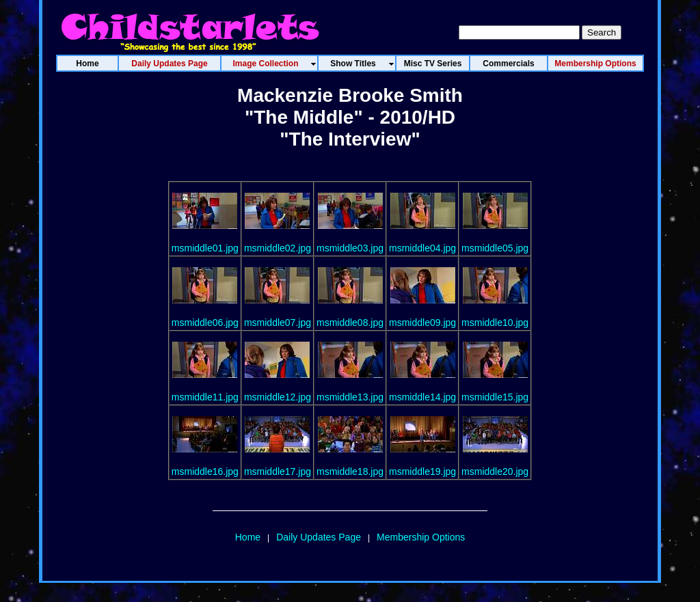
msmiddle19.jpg (422, 471)
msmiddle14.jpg (422, 397)
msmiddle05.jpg (495, 248)
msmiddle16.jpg (205, 471)
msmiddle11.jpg (205, 397)
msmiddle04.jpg (422, 248)
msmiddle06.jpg (205, 323)
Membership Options (421, 537)
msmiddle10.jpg (495, 323)
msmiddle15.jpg (495, 397)
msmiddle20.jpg (495, 471)
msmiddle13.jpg (350, 397)
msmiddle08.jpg (350, 323)
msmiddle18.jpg (350, 471)
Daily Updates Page (319, 537)
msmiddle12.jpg (278, 397)
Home (248, 537)
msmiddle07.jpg (278, 323)
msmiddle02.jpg (278, 248)
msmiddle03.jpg (350, 248)
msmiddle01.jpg (205, 248)
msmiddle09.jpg (422, 323)
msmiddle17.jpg (278, 471)
